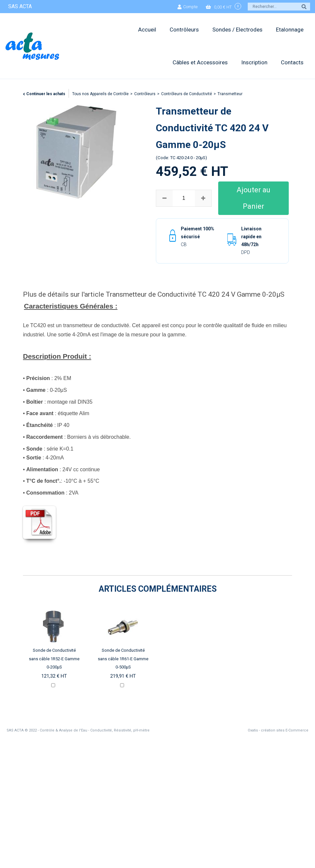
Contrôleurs (184, 30)
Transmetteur (230, 94)
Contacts (292, 62)
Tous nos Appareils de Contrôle (100, 94)
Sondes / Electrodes (237, 30)
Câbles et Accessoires (200, 62)
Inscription (254, 62)
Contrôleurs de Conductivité (187, 94)
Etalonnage (290, 30)
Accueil (147, 30)
